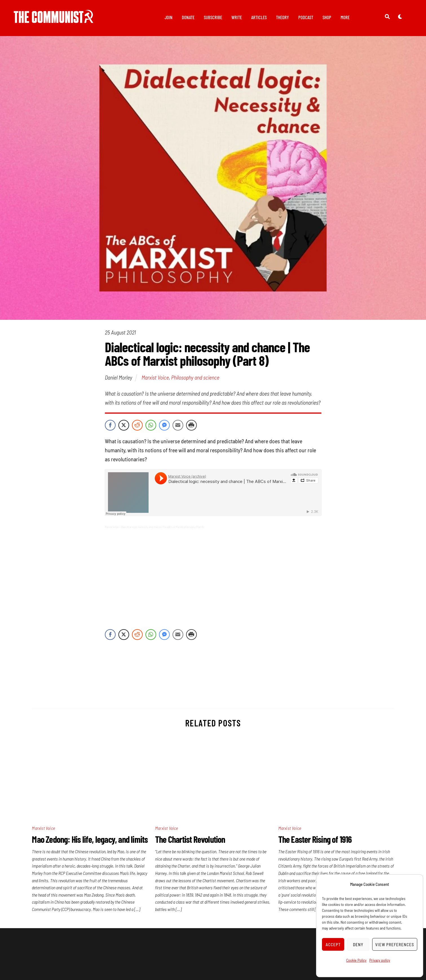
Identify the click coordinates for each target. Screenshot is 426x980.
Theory (282, 17)
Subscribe (213, 17)
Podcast (306, 17)
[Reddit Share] (137, 425)
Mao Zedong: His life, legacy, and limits (90, 839)
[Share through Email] (178, 425)
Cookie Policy (356, 960)
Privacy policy (380, 960)
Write (237, 17)
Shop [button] (327, 17)
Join (169, 17)
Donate (188, 17)
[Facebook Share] (110, 425)
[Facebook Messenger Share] (164, 425)
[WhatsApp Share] (151, 425)
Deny (358, 944)
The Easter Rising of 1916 (315, 839)
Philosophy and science (195, 377)
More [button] (345, 17)
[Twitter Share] (124, 425)
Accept (333, 944)
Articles (259, 17)
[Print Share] (191, 425)
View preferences (395, 944)
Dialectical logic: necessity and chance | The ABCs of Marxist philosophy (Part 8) (162, 527)
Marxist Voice (155, 377)
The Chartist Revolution (190, 839)
